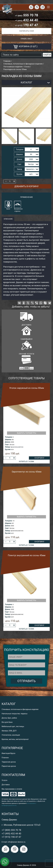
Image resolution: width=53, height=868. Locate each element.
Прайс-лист (26, 39)
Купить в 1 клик (27, 462)
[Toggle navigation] (48, 7)
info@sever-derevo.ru (16, 842)
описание (8, 219)
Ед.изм (19, 174)
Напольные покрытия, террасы (15, 714)
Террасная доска (9, 762)
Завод (19, 169)
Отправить (27, 681)
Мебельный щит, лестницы (13, 726)
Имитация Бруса (8, 753)
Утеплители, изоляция (11, 735)
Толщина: (9, 437)
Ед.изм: (8, 449)
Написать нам (26, 31)
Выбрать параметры (26, 433)
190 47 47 (26, 25)
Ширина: (8, 440)
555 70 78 (26, 15)
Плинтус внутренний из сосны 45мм (27, 555)
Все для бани (7, 722)
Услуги (4, 780)
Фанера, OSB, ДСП (9, 731)
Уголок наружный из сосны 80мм (27, 388)
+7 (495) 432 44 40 (11, 834)
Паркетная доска (9, 766)
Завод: (8, 447)
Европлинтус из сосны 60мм (27, 472)
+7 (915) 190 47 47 (11, 837)
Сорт (19, 164)
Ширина (19, 154)
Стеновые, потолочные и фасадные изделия (20, 709)
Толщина (20, 149)
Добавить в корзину (26, 186)
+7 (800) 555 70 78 (11, 830)
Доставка (6, 785)
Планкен (5, 758)
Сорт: (7, 444)
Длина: (8, 442)
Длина (19, 159)
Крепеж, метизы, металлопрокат (15, 739)
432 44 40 (26, 20)
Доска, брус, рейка (9, 718)
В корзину (39, 458)
